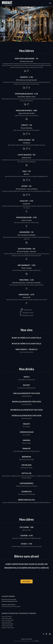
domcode (37, 641)
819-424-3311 (12, 605)
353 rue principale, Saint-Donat (9, 601)
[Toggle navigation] (50, 3)
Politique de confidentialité (26, 639)
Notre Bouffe (27, 581)
